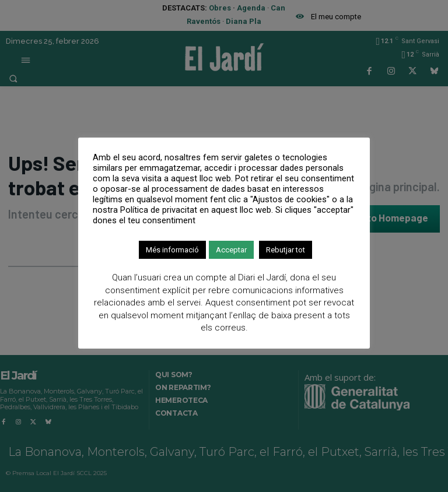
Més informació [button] (172, 250)
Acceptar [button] (231, 250)
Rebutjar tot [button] (286, 250)
